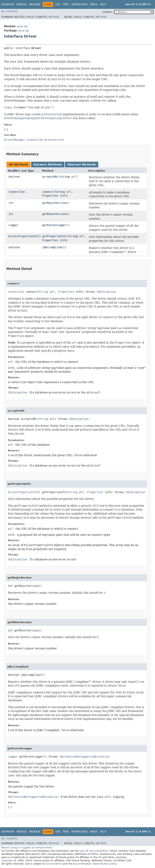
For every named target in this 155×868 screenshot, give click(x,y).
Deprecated (79, 4)
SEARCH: (108, 12)
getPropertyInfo (54, 236)
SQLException (106, 292)
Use (58, 4)
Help (103, 4)
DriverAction (53, 114)
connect (48, 192)
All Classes (9, 11)
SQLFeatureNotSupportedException (85, 757)
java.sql (22, 26)
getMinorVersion (54, 214)
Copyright (7, 861)
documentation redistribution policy (95, 864)
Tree (66, 4)
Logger (13, 225)
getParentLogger (54, 225)
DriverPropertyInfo (23, 236)
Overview (8, 4)
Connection (17, 192)
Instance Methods (48, 165)
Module (22, 4)
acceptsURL (50, 177)
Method (54, 17)
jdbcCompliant (53, 247)
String (65, 177)
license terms (54, 864)
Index (94, 4)
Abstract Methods (82, 165)
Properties (50, 196)
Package (35, 4)
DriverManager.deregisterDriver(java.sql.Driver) (38, 118)
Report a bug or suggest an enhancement (27, 848)
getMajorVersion (54, 203)
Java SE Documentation (94, 851)
